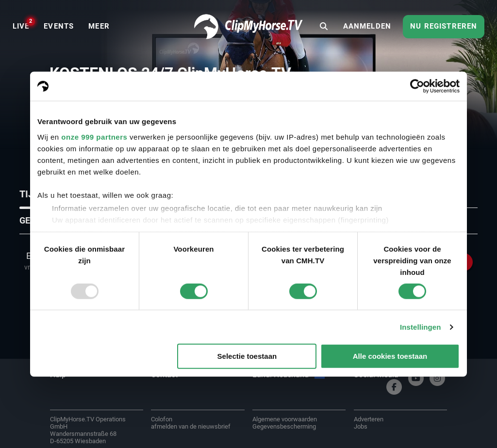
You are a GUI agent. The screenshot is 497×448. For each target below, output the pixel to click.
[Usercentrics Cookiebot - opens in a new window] (417, 86)
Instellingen (421, 327)
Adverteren (369, 419)
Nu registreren (444, 26)
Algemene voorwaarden (285, 419)
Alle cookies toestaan (390, 356)
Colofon (162, 419)
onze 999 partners (94, 136)
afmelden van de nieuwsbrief (191, 426)
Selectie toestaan (247, 356)
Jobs (361, 426)
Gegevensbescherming (284, 426)
